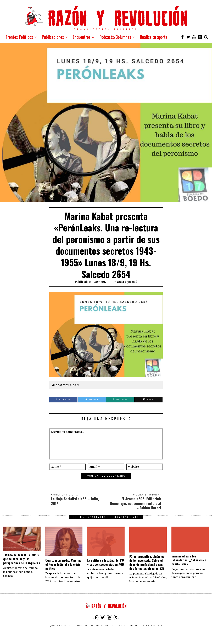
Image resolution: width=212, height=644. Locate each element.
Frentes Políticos (19, 37)
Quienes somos (60, 626)
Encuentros (82, 37)
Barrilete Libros (102, 626)
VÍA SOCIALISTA (153, 626)
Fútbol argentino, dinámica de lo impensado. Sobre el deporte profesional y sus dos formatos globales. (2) (147, 562)
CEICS (121, 626)
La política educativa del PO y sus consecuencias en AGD (106, 562)
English (134, 626)
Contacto (80, 626)
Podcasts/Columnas (115, 37)
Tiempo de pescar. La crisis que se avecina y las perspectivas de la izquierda (22, 559)
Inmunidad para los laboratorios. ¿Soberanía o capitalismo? (189, 560)
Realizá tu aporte (154, 37)
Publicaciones (53, 37)
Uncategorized (127, 282)
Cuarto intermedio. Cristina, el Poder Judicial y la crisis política (64, 564)
